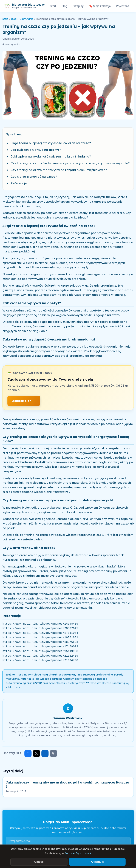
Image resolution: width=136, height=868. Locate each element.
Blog (64, 6)
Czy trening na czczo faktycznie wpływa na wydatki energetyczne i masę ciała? (70, 163)
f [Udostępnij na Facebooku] (28, 753)
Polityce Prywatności (78, 853)
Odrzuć (39, 862)
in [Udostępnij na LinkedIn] (45, 753)
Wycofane (123, 6)
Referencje (19, 183)
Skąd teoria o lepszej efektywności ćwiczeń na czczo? (51, 143)
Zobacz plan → (24, 401)
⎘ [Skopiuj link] (53, 753)
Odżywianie (26, 19)
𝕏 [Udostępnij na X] (36, 753)
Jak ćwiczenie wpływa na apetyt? (36, 150)
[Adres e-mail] (68, 841)
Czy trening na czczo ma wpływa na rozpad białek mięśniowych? (59, 170)
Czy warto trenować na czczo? (34, 177)
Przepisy (78, 6)
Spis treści (15, 134)
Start (53, 6)
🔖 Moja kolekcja (100, 6)
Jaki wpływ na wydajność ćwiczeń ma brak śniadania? (51, 156)
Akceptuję (97, 862)
